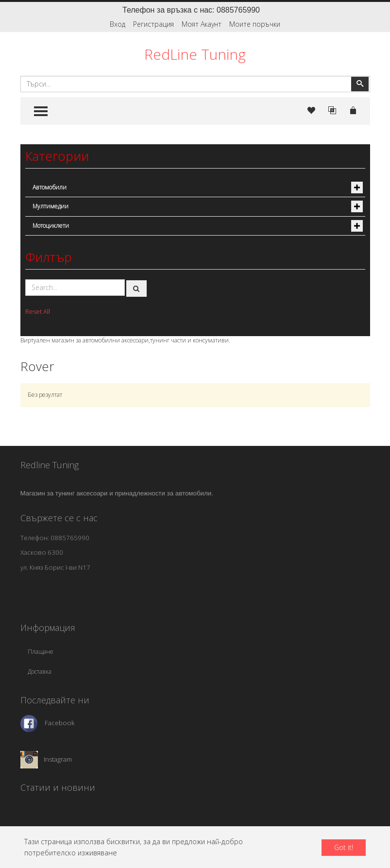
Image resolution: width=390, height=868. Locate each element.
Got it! (344, 847)
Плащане (41, 652)
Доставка (40, 672)
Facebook (60, 723)
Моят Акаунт (202, 24)
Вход (118, 24)
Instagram (58, 759)
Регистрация (153, 24)
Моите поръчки (255, 24)
